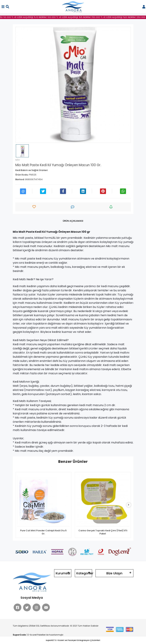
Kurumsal (63, 573)
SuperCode (19, 635)
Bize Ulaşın (114, 573)
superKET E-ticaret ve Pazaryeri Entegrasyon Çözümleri (73, 640)
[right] (129, 505)
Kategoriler (84, 573)
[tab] (73, 221)
